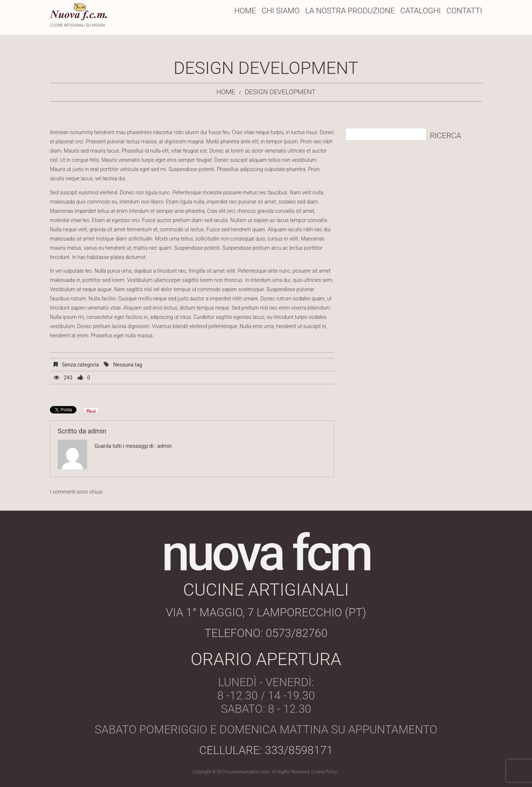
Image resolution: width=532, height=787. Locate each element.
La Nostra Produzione (350, 11)
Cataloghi (420, 11)
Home (245, 11)
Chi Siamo (281, 11)
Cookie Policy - (326, 772)
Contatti (464, 11)
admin (97, 431)
